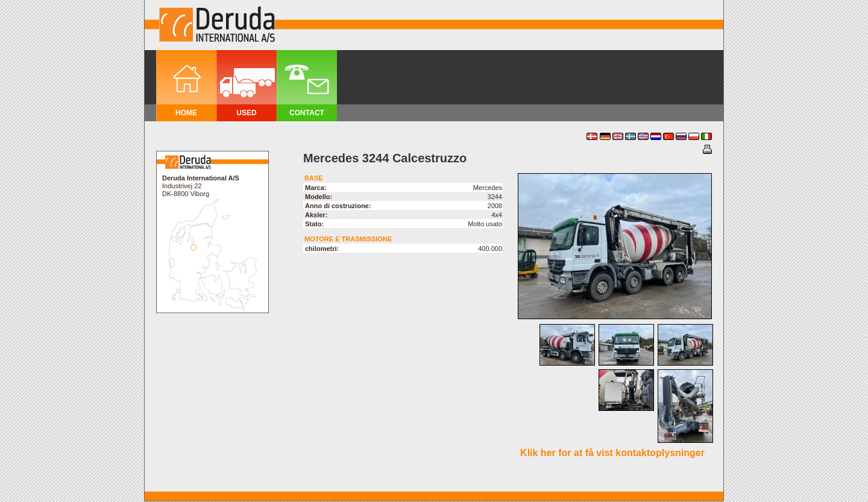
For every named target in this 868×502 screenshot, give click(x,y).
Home (186, 113)
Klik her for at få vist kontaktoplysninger (612, 453)
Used (246, 113)
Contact (307, 113)
